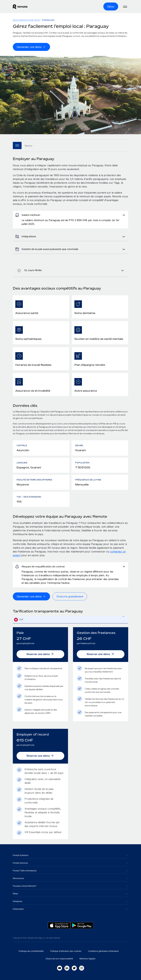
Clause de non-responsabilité (59, 959)
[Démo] (111, 6)
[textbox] (71, 620)
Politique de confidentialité (31, 951)
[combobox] (71, 620)
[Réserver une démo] (40, 654)
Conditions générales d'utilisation (103, 951)
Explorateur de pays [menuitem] (26, 20)
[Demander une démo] (31, 47)
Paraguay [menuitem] (48, 20)
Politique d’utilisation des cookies (66, 951)
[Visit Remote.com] (20, 7)
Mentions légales (88, 959)
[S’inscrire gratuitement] (70, 596)
